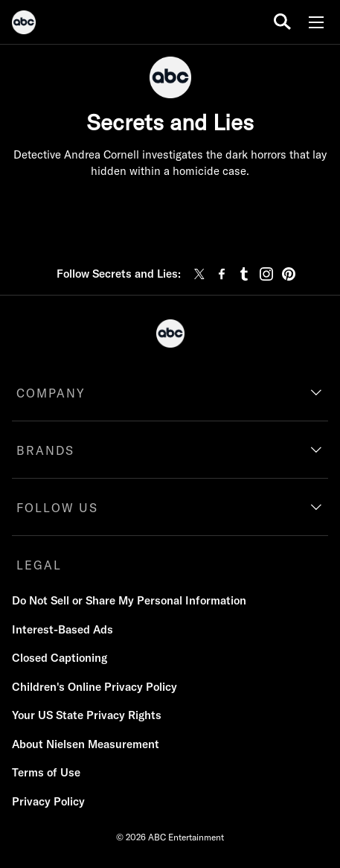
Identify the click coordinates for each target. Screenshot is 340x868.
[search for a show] (282, 22)
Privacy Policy (48, 801)
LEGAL (39, 565)
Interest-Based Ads (62, 629)
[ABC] (24, 25)
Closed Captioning (60, 658)
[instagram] (266, 274)
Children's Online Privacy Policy (94, 687)
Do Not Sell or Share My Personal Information (129, 600)
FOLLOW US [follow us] (57, 508)
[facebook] (222, 274)
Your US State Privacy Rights (87, 715)
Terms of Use (46, 772)
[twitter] (199, 274)
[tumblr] (244, 274)
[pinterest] (289, 274)
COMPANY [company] (51, 393)
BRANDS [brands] (45, 450)
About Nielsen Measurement (86, 744)
